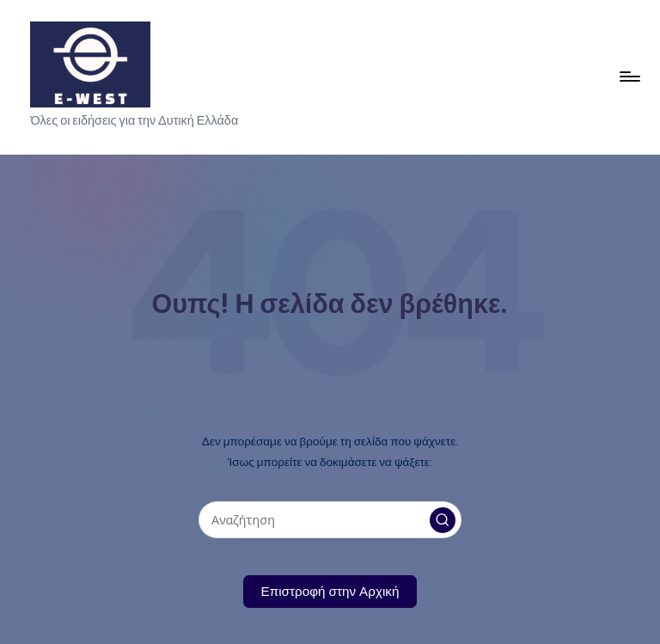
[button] (443, 520)
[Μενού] (629, 77)
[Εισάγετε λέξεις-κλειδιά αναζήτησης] (330, 520)
